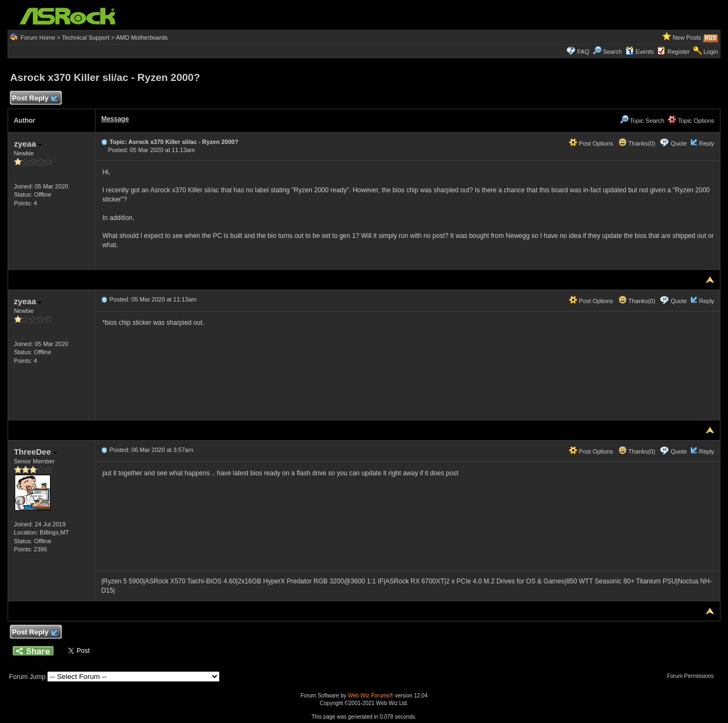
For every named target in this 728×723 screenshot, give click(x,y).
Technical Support (86, 37)
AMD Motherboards (142, 37)
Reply (706, 143)
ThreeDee (35, 452)
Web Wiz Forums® (371, 696)
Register (679, 52)
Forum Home (37, 37)
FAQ (583, 52)
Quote (679, 143)
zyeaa (28, 144)
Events (640, 52)
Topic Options (691, 121)
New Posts (687, 37)
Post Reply (34, 99)
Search (613, 52)
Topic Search (642, 121)
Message (115, 119)
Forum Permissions (693, 676)
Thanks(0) (637, 143)
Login (711, 52)
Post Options (591, 143)
